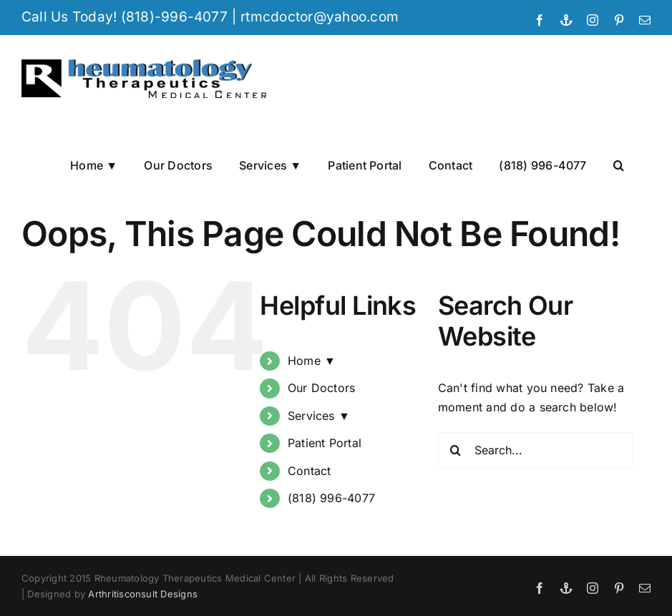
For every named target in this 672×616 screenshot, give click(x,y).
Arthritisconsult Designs (143, 594)
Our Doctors (322, 388)
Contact (310, 471)
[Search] (456, 450)
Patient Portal (325, 444)
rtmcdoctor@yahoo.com (320, 17)
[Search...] (536, 450)
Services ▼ (319, 416)
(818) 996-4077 (331, 498)
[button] (619, 165)
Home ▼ (312, 361)
